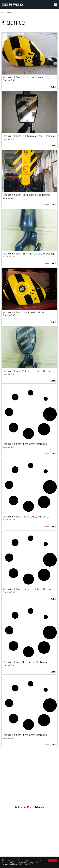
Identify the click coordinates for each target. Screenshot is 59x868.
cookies (5, 862)
